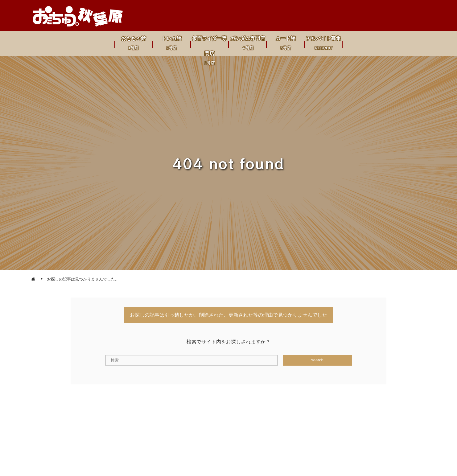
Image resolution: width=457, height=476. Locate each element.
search (317, 360)
